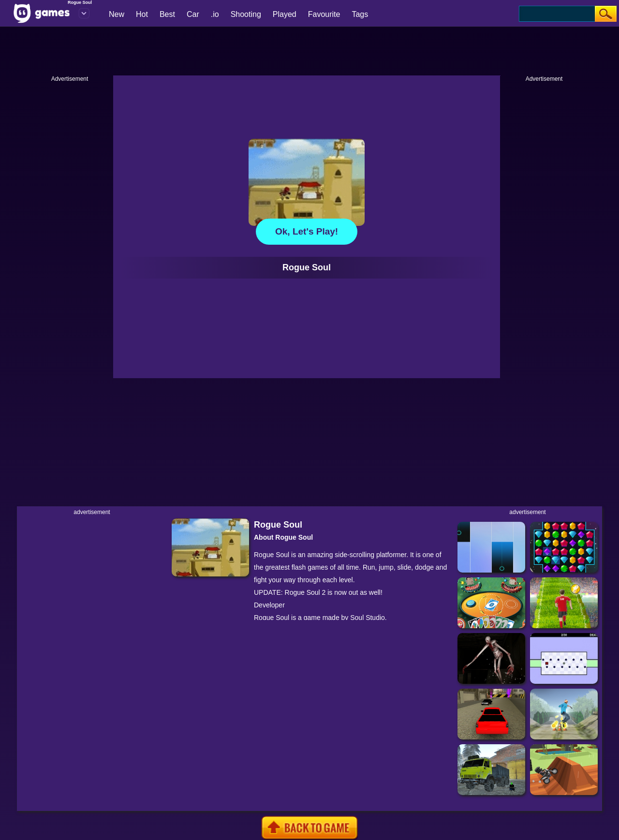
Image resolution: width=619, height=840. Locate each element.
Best (167, 14)
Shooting (246, 14)
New (117, 14)
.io (215, 14)
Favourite (324, 14)
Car (193, 14)
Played (285, 14)
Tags (360, 14)
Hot (142, 14)
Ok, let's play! (307, 231)
